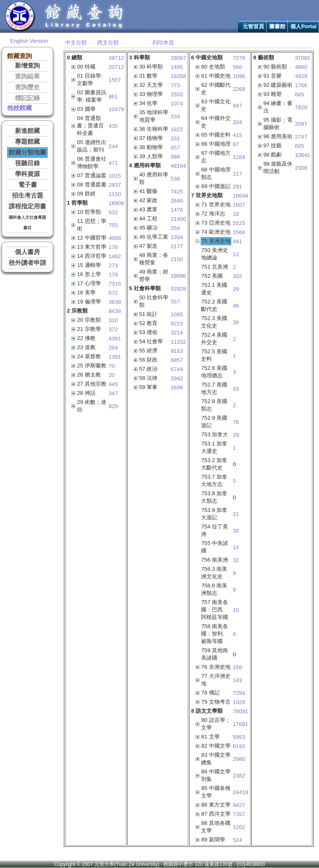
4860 (301, 67)
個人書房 (27, 252)
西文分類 (108, 43)
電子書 (28, 185)
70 (112, 366)
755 (113, 225)
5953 (239, 737)
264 (113, 348)
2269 (239, 89)
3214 (177, 333)
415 (237, 135)
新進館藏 (27, 131)
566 (237, 67)
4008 (115, 238)
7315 (115, 284)
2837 (115, 185)
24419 (240, 792)
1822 (177, 129)
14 (236, 547)
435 (113, 126)
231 (175, 138)
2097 (301, 124)
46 (236, 306)
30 (236, 322)
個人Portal (303, 26)
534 (175, 116)
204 (237, 122)
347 (113, 393)
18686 (178, 276)
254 (175, 228)
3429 (301, 76)
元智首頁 (253, 26)
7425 (177, 192)
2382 (239, 776)
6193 (239, 746)
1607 (239, 205)
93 (236, 389)
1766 (301, 85)
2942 (177, 378)
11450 (178, 219)
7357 (239, 814)
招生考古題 (28, 196)
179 (113, 275)
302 (237, 276)
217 (237, 174)
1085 (177, 314)
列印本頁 (163, 43)
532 (113, 212)
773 (175, 85)
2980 (239, 759)
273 (113, 265)
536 (175, 179)
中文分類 (76, 43)
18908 (116, 203)
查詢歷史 (27, 87)
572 (113, 293)
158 (237, 667)
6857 (177, 360)
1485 (177, 67)
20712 (116, 67)
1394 (177, 237)
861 (113, 97)
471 (113, 163)
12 (236, 254)
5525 (239, 223)
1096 (239, 76)
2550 (177, 94)
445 (113, 384)
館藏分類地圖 (27, 152)
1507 (115, 80)
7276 (239, 58)
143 (237, 680)
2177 (177, 246)
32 (236, 560)
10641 (303, 155)
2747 (301, 137)
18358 (178, 76)
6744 (177, 369)
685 (299, 94)
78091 (240, 711)
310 (113, 320)
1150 (115, 194)
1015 (115, 176)
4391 (115, 339)
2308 (301, 168)
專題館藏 (27, 142)
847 (237, 106)
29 (236, 289)
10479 (116, 109)
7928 (301, 107)
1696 (177, 388)
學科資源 (27, 174)
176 (113, 247)
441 (237, 241)
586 (175, 157)
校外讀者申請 (27, 263)
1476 (177, 210)
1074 (177, 104)
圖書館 (277, 26)
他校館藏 (20, 108)
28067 (178, 58)
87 (236, 144)
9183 (177, 351)
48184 (178, 166)
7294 (239, 693)
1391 (115, 357)
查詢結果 (27, 76)
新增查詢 (27, 66)
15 (236, 610)
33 (236, 214)
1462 (115, 256)
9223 (177, 324)
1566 (239, 232)
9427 (239, 805)
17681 (240, 724)
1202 (239, 827)
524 (237, 840)
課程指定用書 (27, 206)
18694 (240, 196)
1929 (239, 702)
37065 (303, 58)
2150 (177, 259)
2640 (177, 201)
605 (299, 146)
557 (175, 302)
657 (175, 148)
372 (113, 329)
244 (113, 146)
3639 (115, 302)
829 (113, 406)
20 (112, 375)
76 (236, 422)
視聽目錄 (27, 163)
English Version (29, 41)
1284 (239, 157)
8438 (115, 311)
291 (237, 187)
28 (236, 435)
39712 (116, 58)
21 (236, 514)
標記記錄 (27, 98)
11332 (178, 342)
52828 (178, 289)
